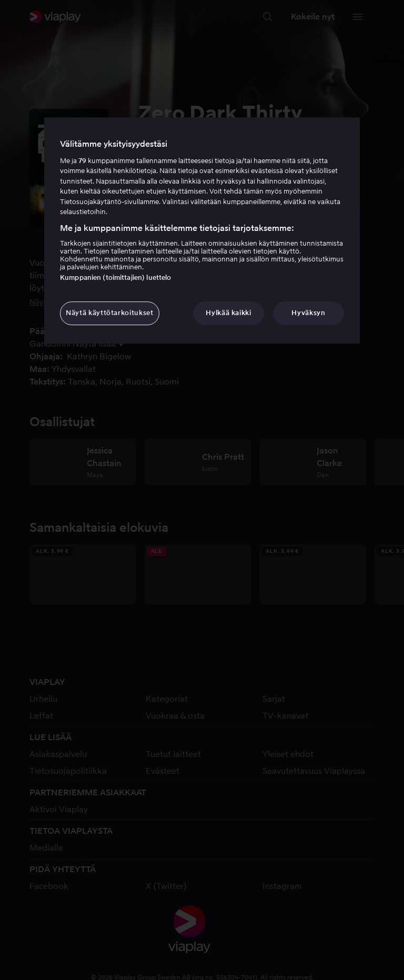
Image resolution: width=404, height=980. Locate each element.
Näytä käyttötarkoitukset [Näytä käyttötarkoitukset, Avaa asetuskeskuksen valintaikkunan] (110, 313)
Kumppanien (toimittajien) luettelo (115, 278)
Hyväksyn (308, 313)
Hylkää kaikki (228, 313)
